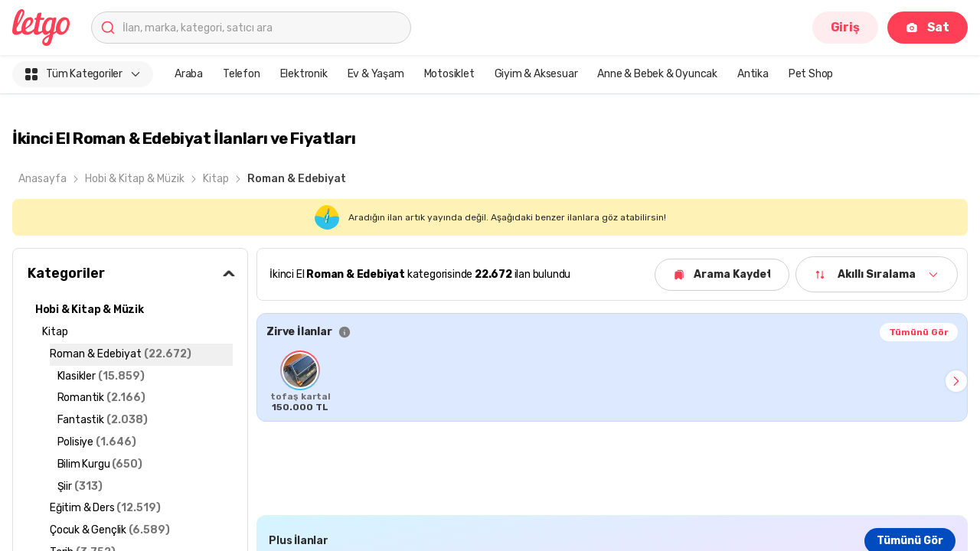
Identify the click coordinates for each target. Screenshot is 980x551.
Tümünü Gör (919, 332)
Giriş (845, 27)
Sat (928, 27)
